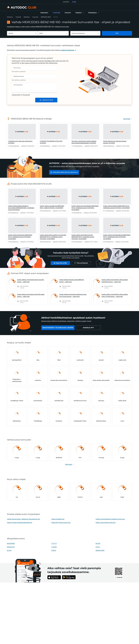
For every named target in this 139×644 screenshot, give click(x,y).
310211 (98, 547)
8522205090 (11, 543)
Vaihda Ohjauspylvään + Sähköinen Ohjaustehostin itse (23, 519)
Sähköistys (27, 17)
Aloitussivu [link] (10, 17)
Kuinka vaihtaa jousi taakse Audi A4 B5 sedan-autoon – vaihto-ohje (31, 295)
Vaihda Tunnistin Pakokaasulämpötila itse (19, 523)
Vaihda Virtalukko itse (58, 519)
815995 (54, 550)
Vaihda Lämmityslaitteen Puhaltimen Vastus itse (110, 519)
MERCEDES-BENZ (46, 17)
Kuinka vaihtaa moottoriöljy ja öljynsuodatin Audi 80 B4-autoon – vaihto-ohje (115, 281)
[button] (79, 13)
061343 (98, 543)
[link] (44, 13)
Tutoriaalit (18, 17)
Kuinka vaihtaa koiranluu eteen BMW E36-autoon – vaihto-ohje (72, 281)
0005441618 (11, 547)
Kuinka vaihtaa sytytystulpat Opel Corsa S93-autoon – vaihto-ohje (31, 281)
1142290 (54, 547)
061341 (9, 550)
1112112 (54, 543)
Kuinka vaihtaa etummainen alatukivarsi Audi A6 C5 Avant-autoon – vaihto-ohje (73, 295)
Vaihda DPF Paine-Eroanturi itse (61, 523)
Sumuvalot (35, 17)
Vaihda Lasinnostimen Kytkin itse (106, 523)
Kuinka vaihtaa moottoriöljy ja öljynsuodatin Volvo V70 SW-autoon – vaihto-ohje (115, 295)
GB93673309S (100, 550)
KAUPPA (66, 2)
